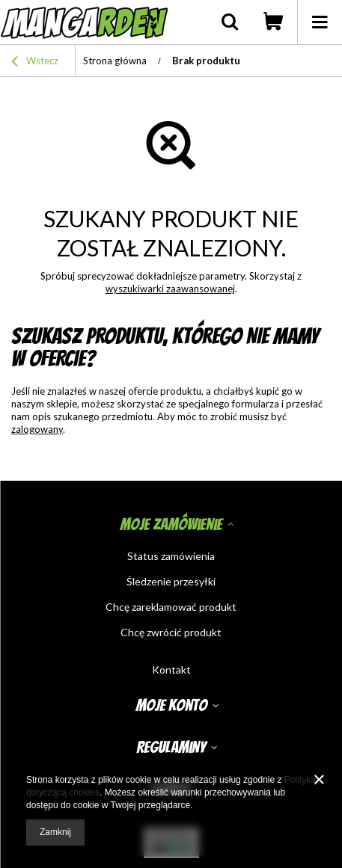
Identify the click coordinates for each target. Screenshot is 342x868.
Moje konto (171, 705)
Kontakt (171, 670)
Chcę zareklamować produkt (171, 607)
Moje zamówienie (171, 524)
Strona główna (115, 61)
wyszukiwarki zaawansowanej (170, 289)
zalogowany (37, 429)
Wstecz (35, 63)
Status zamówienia (171, 556)
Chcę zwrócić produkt (171, 632)
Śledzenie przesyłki (171, 582)
